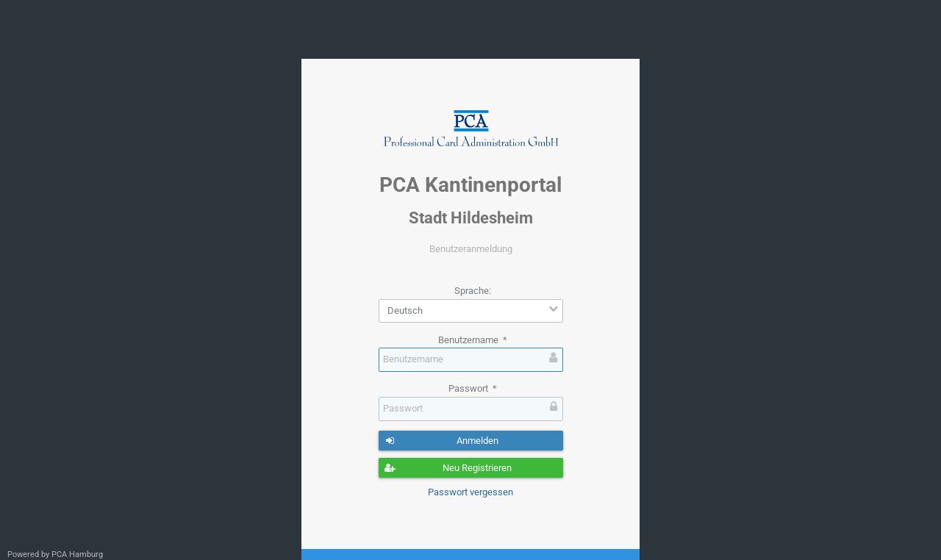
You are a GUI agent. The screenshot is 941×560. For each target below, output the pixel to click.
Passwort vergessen (470, 492)
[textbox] (471, 360)
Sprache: (473, 291)
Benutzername (472, 340)
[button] (471, 441)
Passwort (472, 388)
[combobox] (471, 311)
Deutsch (405, 310)
